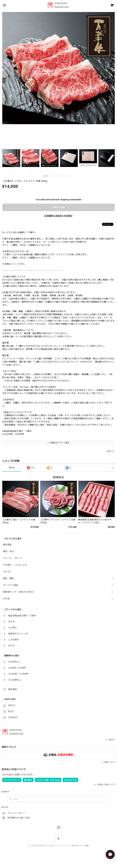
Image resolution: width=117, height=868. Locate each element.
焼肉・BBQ (8, 551)
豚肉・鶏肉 (8, 578)
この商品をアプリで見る (58, 443)
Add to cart (58, 207)
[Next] (113, 80)
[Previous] (4, 80)
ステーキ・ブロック (13, 558)
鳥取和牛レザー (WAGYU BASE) (18, 592)
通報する (110, 451)
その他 (6, 599)
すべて (12, 468)
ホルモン (7, 572)
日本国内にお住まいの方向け (58, 216)
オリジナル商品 (11, 585)
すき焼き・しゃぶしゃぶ (15, 565)
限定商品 (7, 545)
